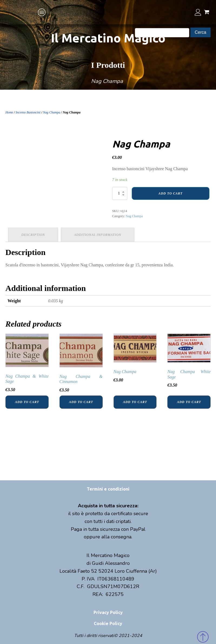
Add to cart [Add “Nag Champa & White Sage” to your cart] (27, 402)
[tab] (33, 235)
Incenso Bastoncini (28, 112)
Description (33, 235)
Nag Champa (52, 112)
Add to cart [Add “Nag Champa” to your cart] (135, 402)
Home (9, 112)
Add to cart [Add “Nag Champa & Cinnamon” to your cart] (81, 402)
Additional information (98, 235)
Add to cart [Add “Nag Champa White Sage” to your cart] (189, 402)
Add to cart (170, 193)
